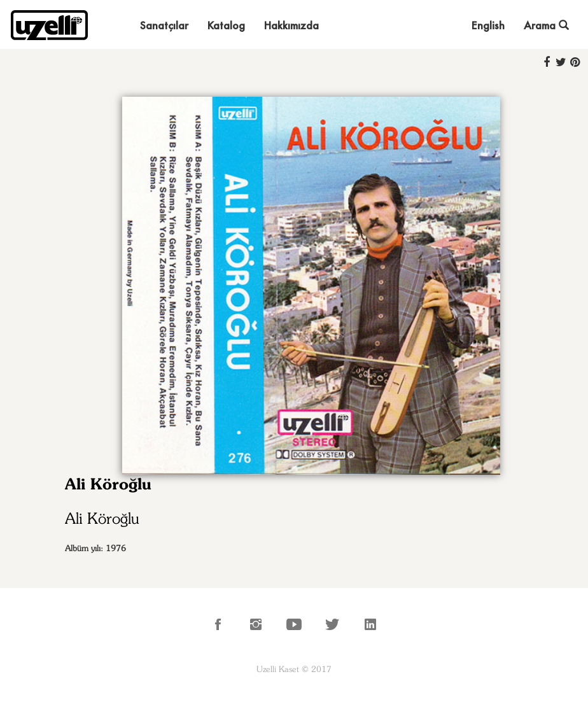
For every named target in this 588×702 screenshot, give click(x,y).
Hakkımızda (291, 25)
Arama (546, 25)
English (488, 25)
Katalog (226, 25)
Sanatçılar (164, 25)
